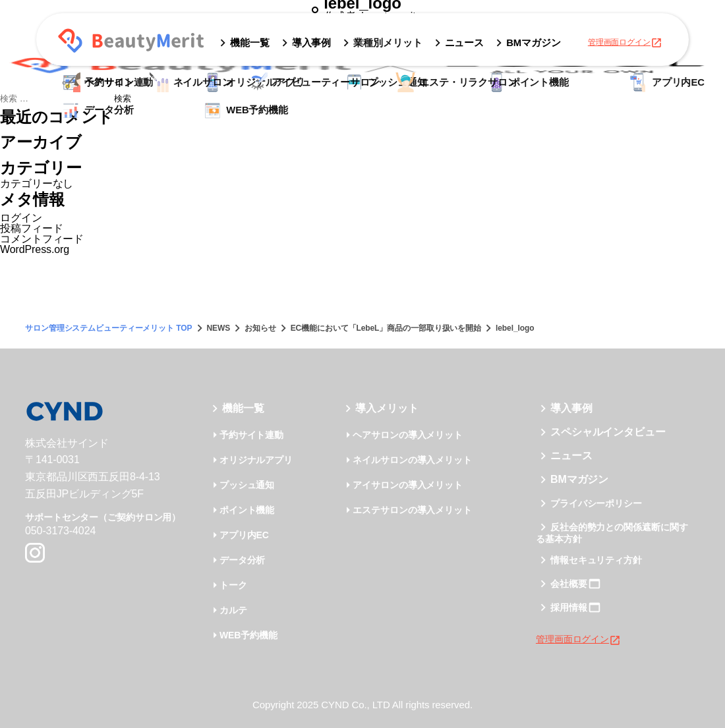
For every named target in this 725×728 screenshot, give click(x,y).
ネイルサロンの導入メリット (412, 460)
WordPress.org (35, 249)
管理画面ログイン (625, 43)
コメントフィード (42, 239)
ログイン (21, 218)
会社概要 (569, 584)
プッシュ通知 (247, 485)
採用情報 (569, 607)
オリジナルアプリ (256, 460)
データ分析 (243, 560)
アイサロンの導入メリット (408, 485)
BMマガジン (579, 479)
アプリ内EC (244, 535)
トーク (233, 585)
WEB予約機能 (248, 635)
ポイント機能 (247, 510)
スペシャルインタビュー (608, 432)
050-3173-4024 (60, 531)
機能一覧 (243, 408)
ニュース (571, 456)
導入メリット (387, 408)
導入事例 (571, 408)
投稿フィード (31, 228)
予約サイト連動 (251, 435)
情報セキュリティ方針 (596, 560)
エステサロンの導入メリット (412, 510)
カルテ (233, 610)
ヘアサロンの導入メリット (408, 435)
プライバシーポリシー (596, 503)
